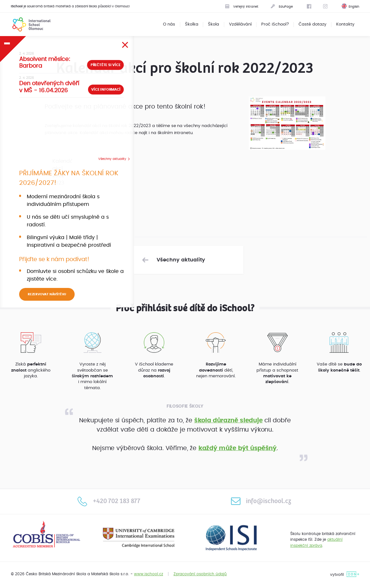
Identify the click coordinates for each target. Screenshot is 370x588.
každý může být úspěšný (237, 448)
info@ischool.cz (261, 501)
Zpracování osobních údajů (200, 574)
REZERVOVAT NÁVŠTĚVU (47, 294)
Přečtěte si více (106, 65)
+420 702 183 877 (109, 501)
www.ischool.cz (148, 574)
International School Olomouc (27, 24)
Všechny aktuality (112, 159)
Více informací (106, 90)
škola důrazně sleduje (228, 421)
